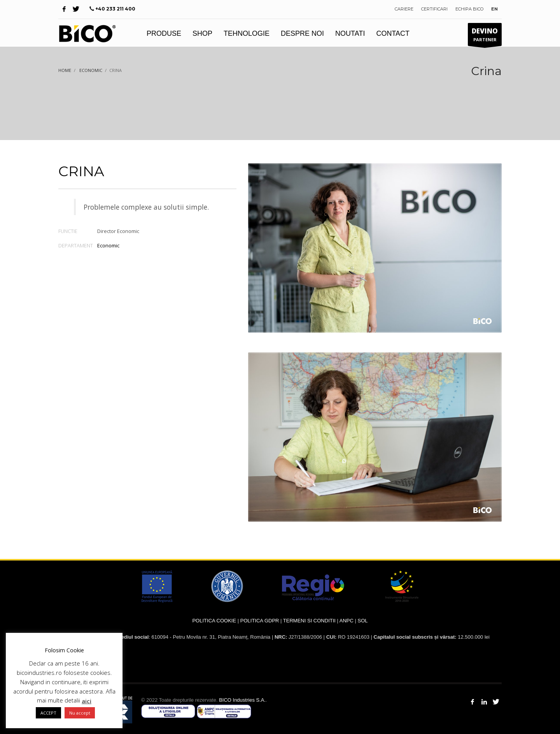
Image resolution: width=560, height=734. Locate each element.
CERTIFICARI (434, 9)
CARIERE (404, 9)
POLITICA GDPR (260, 621)
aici (87, 701)
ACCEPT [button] (48, 713)
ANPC (346, 621)
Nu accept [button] (80, 713)
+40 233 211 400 (115, 9)
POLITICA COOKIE (214, 621)
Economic (108, 245)
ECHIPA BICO (469, 9)
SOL (363, 621)
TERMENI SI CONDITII (309, 621)
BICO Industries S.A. (242, 700)
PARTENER (485, 36)
